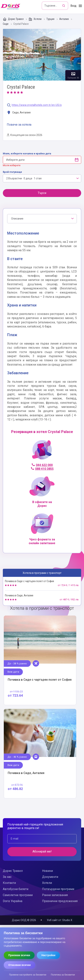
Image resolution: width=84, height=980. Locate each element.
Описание (17, 219)
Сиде (6, 24)
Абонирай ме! (42, 851)
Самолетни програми (18, 895)
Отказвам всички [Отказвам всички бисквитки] (20, 965)
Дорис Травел (13, 19)
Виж (40, 660)
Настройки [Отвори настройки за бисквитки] (48, 955)
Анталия (64, 19)
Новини (47, 871)
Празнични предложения (60, 901)
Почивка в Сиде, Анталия (19, 595)
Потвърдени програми (58, 889)
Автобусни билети (16, 889)
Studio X (67, 920)
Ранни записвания (55, 895)
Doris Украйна (13, 901)
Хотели (35, 19)
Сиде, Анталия (19, 113)
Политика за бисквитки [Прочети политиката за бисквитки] (63, 975)
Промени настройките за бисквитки (28, 975)
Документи (50, 877)
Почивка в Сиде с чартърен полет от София (29, 581)
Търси (42, 193)
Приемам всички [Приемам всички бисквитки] (19, 955)
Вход (73, 6)
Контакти (9, 883)
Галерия (42, 55)
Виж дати (13, 672)
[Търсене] (64, 6)
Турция (51, 19)
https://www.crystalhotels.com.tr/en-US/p (37, 105)
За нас (7, 877)
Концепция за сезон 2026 (25, 135)
